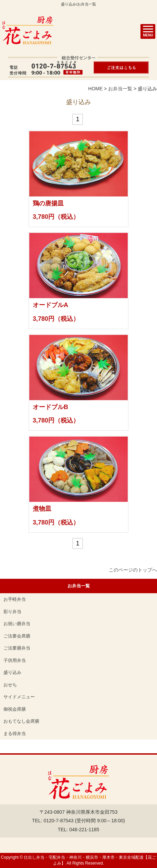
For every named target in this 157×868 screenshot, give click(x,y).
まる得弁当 (15, 734)
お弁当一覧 (120, 89)
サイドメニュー (19, 697)
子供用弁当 (15, 660)
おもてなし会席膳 (21, 721)
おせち (10, 685)
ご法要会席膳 (17, 636)
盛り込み (12, 672)
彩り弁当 (12, 612)
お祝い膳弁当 (17, 624)
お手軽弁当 (15, 599)
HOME (95, 89)
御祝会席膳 (15, 709)
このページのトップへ (133, 570)
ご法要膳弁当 (17, 648)
